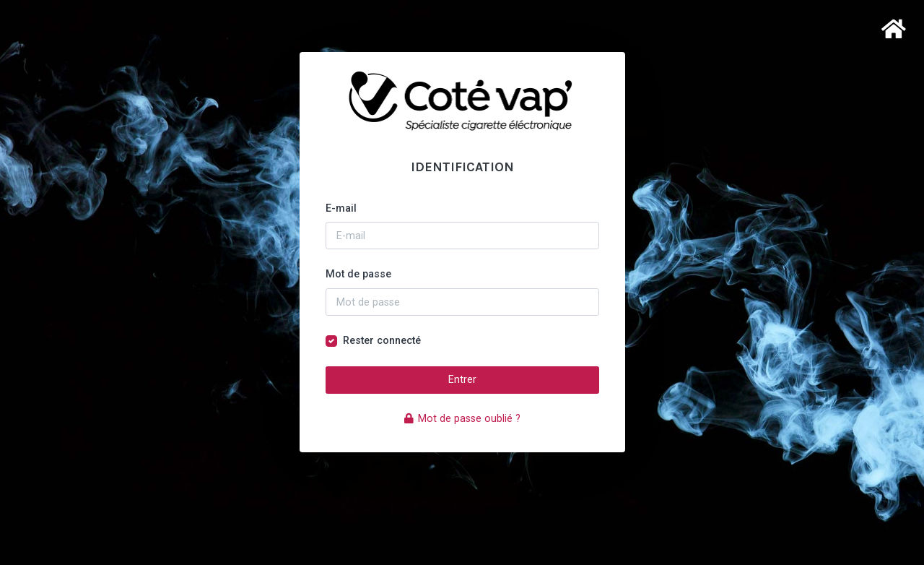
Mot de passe (358, 274)
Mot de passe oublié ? (462, 419)
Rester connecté (382, 341)
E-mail (341, 208)
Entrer (462, 380)
